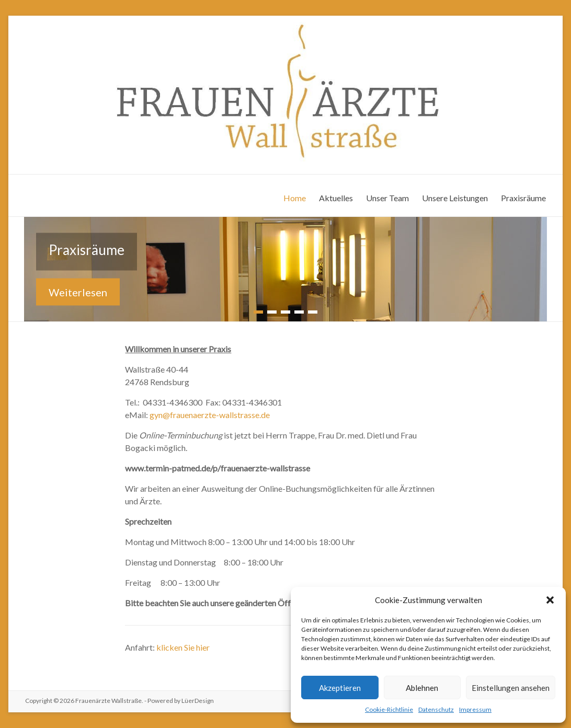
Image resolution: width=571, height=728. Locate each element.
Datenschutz (436, 709)
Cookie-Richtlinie (389, 709)
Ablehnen (422, 688)
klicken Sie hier (183, 647)
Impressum (475, 709)
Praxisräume (523, 198)
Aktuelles (336, 198)
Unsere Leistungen (455, 198)
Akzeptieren (340, 688)
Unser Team (387, 198)
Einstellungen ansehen (511, 688)
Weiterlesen (78, 292)
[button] (550, 600)
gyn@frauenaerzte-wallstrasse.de (210, 415)
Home (295, 198)
